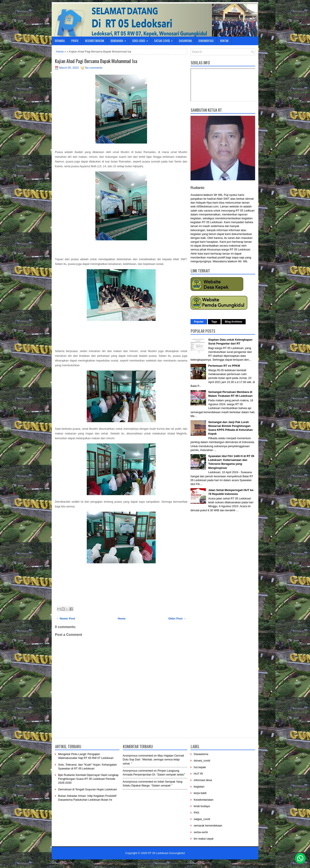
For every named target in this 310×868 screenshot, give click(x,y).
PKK (197, 813)
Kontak (224, 41)
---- (134, 863)
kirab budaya (202, 806)
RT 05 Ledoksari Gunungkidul (166, 853)
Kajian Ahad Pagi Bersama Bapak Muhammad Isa (96, 61)
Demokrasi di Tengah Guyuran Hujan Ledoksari (88, 789)
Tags (214, 322)
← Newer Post (66, 619)
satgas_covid (202, 819)
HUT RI (198, 774)
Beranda (60, 41)
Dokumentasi (206, 41)
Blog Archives (234, 322)
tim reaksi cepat (204, 839)
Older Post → (177, 619)
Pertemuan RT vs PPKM (224, 366)
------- (176, 863)
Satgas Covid (165, 40)
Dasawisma (185, 41)
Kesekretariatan (95, 41)
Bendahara (120, 40)
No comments (94, 68)
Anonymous (130, 756)
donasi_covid (202, 761)
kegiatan (199, 787)
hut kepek (200, 767)
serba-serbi (201, 832)
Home (60, 52)
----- (145, 863)
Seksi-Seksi (141, 40)
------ (158, 863)
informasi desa (203, 780)
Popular (199, 322)
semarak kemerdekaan (208, 826)
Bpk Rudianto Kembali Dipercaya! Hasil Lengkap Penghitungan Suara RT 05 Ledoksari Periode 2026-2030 (88, 779)
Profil (75, 41)
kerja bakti (200, 793)
